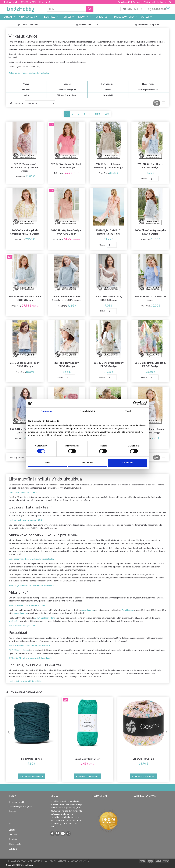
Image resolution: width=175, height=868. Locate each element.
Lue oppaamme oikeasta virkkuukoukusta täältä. (31, 559)
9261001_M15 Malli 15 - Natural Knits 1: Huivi (109, 232)
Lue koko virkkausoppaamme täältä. (26, 520)
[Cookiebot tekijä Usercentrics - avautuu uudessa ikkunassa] (135, 403)
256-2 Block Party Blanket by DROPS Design (150, 364)
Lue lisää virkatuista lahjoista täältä (25, 681)
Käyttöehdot (59, 861)
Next (98, 114)
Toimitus (137, 2)
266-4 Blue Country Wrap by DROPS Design (150, 232)
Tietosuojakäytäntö (78, 861)
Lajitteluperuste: (16, 103)
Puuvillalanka (128, 610)
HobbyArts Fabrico (32, 759)
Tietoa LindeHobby (153, 2)
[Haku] (90, 9)
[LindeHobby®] (20, 8)
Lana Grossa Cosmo (143, 759)
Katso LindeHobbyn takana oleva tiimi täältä (66, 823)
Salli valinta (88, 463)
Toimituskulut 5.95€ (29, 25)
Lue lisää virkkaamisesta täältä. (23, 492)
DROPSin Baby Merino (46, 618)
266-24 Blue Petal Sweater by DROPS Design (25, 298)
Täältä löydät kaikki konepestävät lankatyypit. (30, 658)
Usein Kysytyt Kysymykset (20, 806)
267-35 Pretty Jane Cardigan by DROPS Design (67, 232)
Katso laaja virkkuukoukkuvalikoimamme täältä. (31, 585)
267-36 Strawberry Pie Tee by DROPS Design (67, 166)
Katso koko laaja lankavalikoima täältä (27, 605)
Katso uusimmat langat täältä (22, 625)
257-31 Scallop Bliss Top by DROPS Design (25, 364)
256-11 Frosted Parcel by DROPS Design (108, 298)
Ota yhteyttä (124, 2)
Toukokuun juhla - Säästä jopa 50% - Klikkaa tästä (27, 2)
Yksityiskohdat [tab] (87, 411)
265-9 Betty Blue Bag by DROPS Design (150, 166)
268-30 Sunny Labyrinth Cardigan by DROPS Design (25, 232)
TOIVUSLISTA (133, 9)
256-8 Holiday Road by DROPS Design (67, 364)
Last (107, 114)
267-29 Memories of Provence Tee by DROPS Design (25, 167)
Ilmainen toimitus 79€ (89, 25)
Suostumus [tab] (46, 411)
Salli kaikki (128, 463)
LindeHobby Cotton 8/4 (87, 759)
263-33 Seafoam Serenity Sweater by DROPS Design (67, 298)
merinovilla (14, 621)
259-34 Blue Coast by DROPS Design (150, 298)
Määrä (144, 179)
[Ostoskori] (158, 9)
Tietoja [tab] (129, 411)
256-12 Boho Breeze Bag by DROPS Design (109, 364)
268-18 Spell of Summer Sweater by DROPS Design (108, 166)
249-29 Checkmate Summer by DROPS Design (150, 431)
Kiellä (47, 463)
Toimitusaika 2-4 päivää (148, 25)
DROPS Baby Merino (19, 650)
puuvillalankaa (21, 613)
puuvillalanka (88, 610)
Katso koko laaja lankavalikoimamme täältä (29, 645)
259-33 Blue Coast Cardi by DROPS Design (25, 431)
